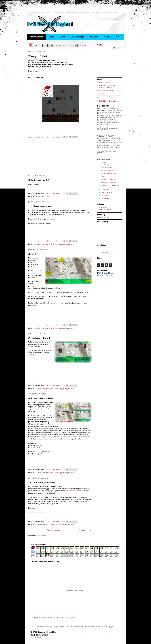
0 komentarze (55, 137)
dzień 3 (32, 254)
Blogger (111, 627)
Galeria (107, 37)
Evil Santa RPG (40, 196)
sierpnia (104, 198)
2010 (102, 162)
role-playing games (104, 144)
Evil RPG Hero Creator (107, 85)
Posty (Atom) (41, 535)
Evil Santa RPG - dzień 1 (42, 398)
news (48, 196)
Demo (63, 37)
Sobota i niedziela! (39, 180)
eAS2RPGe (39, 244)
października (106, 192)
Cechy (51, 37)
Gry (118, 37)
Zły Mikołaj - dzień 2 (39, 338)
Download (94, 37)
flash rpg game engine (62, 244)
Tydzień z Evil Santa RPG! (43, 483)
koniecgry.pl (103, 207)
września (105, 195)
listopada (105, 189)
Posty (102, 249)
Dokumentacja (77, 37)
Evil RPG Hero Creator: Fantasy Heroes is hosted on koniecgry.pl (53, 618)
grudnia (104, 165)
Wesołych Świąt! (38, 56)
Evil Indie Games (105, 210)
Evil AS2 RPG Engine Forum (109, 101)
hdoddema (85, 627)
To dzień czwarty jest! (40, 206)
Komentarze (104, 252)
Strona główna (36, 37)
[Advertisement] (60, 157)
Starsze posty (86, 530)
